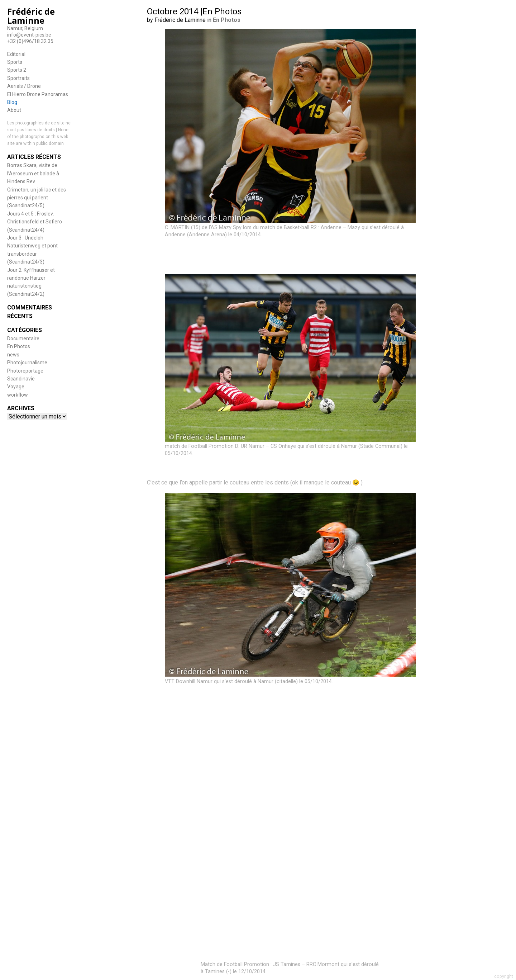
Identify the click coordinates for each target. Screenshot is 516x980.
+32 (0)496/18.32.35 (30, 41)
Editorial (16, 54)
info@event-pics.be (29, 35)
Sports (15, 62)
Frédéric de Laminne (31, 16)
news (13, 355)
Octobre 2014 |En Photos (194, 11)
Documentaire (23, 338)
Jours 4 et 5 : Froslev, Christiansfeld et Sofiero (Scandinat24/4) (35, 222)
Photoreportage (25, 371)
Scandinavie (21, 379)
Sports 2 (17, 70)
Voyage (16, 387)
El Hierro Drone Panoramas (38, 94)
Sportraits (18, 78)
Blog (12, 102)
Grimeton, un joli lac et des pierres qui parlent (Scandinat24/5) (37, 198)
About (14, 110)
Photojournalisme (27, 363)
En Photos (19, 346)
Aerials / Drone (24, 86)
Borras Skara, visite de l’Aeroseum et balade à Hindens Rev (33, 173)
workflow (18, 395)
